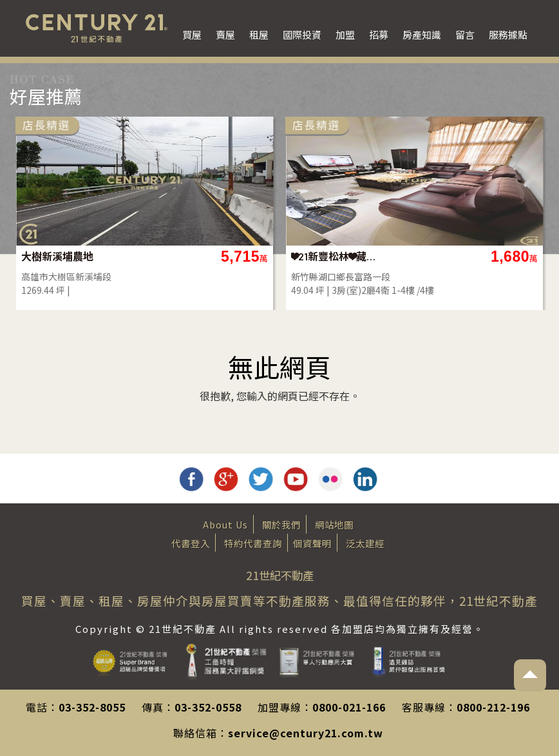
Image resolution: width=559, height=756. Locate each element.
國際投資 (302, 34)
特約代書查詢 (253, 543)
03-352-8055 (92, 707)
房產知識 (422, 34)
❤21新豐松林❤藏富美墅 (338, 256)
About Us (225, 524)
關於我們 (281, 524)
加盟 (345, 34)
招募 (379, 34)
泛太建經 (365, 543)
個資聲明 (312, 543)
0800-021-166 (349, 707)
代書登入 (191, 543)
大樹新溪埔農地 (57, 256)
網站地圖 (334, 524)
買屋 (192, 34)
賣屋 (225, 34)
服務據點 (508, 34)
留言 (465, 34)
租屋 (259, 34)
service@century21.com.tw (306, 733)
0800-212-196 (493, 707)
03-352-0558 (208, 707)
